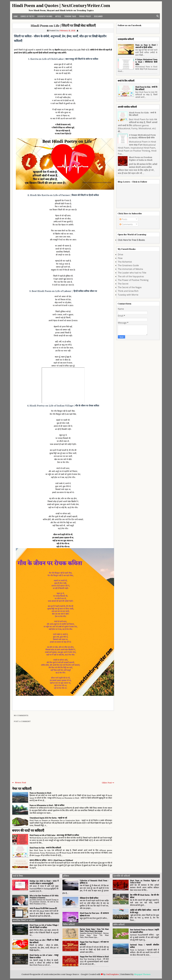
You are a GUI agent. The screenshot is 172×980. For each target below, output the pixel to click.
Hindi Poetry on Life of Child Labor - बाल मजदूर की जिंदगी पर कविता (54, 835)
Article (58, 16)
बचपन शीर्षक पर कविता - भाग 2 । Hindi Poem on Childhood (51, 860)
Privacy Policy (85, 16)
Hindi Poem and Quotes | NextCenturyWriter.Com (61, 6)
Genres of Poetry (28, 16)
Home (16, 16)
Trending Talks (70, 16)
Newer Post (20, 783)
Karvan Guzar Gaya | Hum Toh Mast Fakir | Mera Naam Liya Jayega (94, 930)
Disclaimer (98, 16)
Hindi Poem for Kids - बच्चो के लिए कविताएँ (45, 848)
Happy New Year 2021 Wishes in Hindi (94, 957)
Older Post (107, 783)
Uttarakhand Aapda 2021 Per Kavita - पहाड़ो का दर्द (48, 818)
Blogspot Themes (142, 974)
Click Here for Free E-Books (131, 240)
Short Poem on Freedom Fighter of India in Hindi (141, 159)
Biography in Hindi (45, 16)
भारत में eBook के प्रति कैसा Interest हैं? (43, 908)
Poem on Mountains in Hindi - (41, 793)
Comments (126, 224)
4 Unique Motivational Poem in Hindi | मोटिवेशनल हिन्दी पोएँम (146, 62)
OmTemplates (112, 974)
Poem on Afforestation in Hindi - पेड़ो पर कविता (47, 805)
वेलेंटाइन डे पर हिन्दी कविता (89, 898)
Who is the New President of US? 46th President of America (44, 897)
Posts (123, 219)
